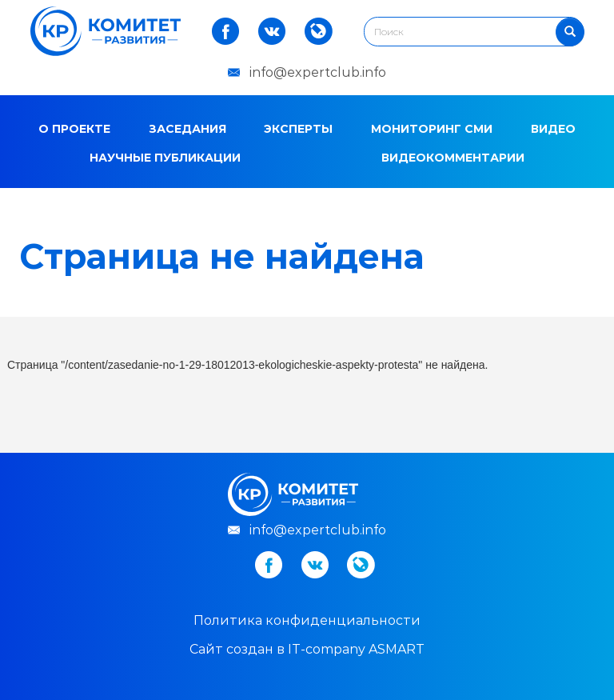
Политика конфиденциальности (307, 620)
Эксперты (298, 129)
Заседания (187, 129)
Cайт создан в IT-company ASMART (307, 649)
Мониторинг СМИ (432, 129)
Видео (553, 129)
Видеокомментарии (453, 158)
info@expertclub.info (318, 72)
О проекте (74, 129)
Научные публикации (165, 158)
